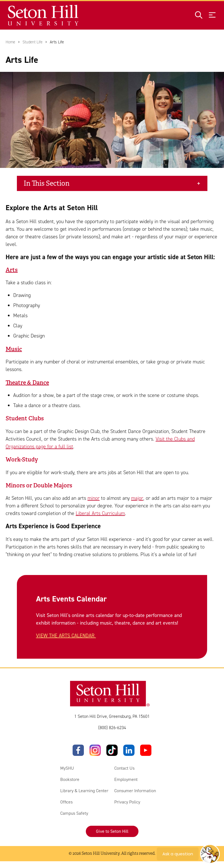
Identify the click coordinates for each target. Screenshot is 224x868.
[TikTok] (112, 750)
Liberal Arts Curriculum (100, 514)
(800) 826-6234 (112, 728)
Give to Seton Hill (112, 831)
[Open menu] (212, 15)
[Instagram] (95, 750)
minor (94, 498)
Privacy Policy (127, 802)
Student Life (33, 42)
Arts (12, 270)
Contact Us (124, 768)
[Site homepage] (43, 15)
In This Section (47, 183)
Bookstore (70, 779)
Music (14, 349)
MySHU (67, 768)
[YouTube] (146, 750)
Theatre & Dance (27, 383)
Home (10, 42)
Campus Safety (74, 813)
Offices (66, 802)
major (137, 498)
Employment (126, 779)
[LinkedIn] (129, 750)
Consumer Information (135, 791)
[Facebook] (78, 750)
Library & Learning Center (84, 791)
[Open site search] (199, 15)
